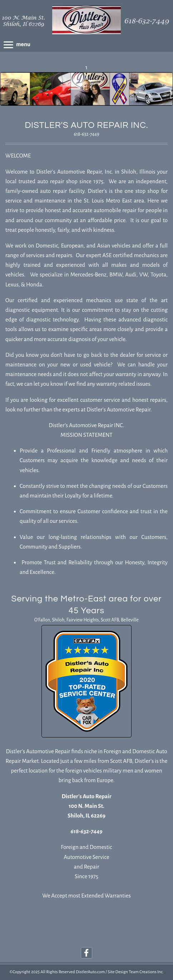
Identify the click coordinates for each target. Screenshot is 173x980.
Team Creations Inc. (146, 972)
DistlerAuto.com (90, 972)
